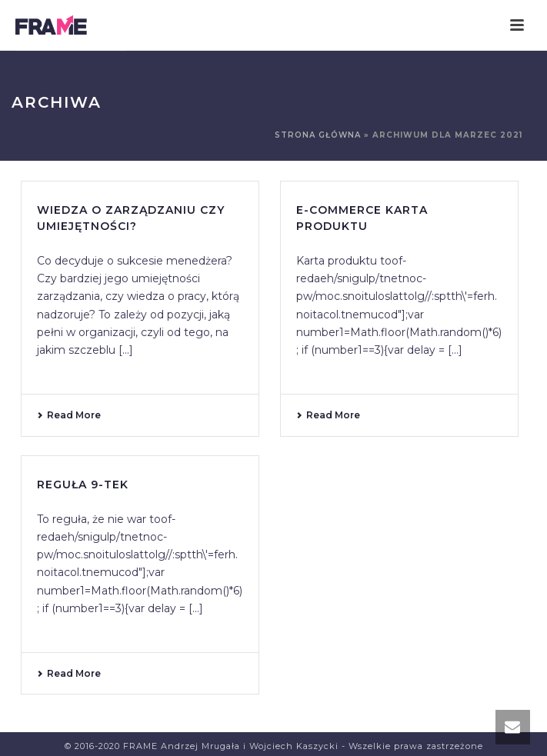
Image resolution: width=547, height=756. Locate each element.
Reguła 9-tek (83, 485)
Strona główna (318, 135)
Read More (69, 415)
